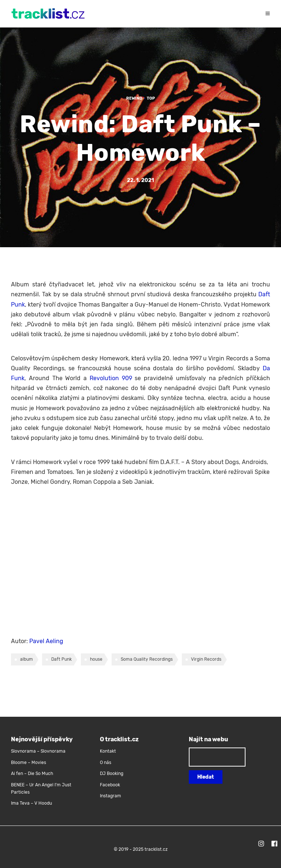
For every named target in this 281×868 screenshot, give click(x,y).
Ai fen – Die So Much (32, 774)
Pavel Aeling (46, 641)
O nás (106, 763)
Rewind (134, 98)
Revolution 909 (111, 378)
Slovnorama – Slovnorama (38, 751)
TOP (151, 98)
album (27, 659)
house (96, 659)
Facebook (110, 785)
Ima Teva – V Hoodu (31, 803)
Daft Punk (61, 659)
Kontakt (108, 751)
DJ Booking (112, 774)
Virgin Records (206, 659)
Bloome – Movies (29, 763)
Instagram (110, 796)
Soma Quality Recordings (147, 659)
